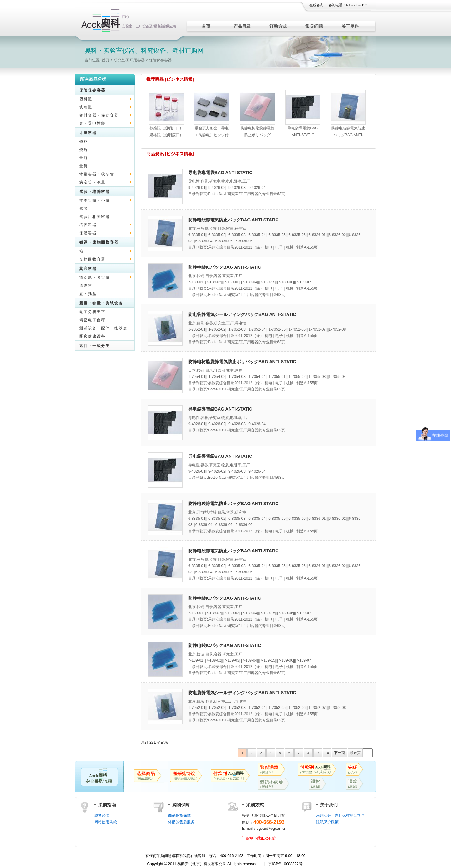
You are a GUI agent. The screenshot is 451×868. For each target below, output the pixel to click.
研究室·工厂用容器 (129, 60)
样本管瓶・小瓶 (95, 200)
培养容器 (88, 225)
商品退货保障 (179, 815)
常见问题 (314, 26)
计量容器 (88, 133)
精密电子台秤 (92, 320)
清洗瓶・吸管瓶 (95, 277)
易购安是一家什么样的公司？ (340, 815)
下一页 (340, 753)
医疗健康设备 (92, 336)
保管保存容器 (160, 60)
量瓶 (84, 158)
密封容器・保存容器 (99, 115)
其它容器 (88, 269)
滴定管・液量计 (95, 182)
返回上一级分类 (95, 346)
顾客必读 (102, 815)
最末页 (355, 753)
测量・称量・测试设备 (101, 303)
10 (327, 753)
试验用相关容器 (95, 217)
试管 (84, 209)
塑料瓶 (86, 99)
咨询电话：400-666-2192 (348, 5)
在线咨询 (316, 5)
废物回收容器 (92, 259)
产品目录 (242, 26)
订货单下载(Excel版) (259, 838)
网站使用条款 (106, 822)
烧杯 (84, 142)
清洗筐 (86, 286)
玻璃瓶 (86, 107)
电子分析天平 (92, 312)
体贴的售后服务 (181, 822)
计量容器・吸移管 (97, 174)
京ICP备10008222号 (285, 864)
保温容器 (88, 233)
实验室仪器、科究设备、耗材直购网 (130, 22)
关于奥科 (350, 26)
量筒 (84, 166)
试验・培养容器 (95, 192)
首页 (206, 26)
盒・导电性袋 (92, 123)
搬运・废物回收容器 (99, 242)
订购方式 (278, 26)
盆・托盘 (88, 294)
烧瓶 (84, 150)
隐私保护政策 (327, 822)
